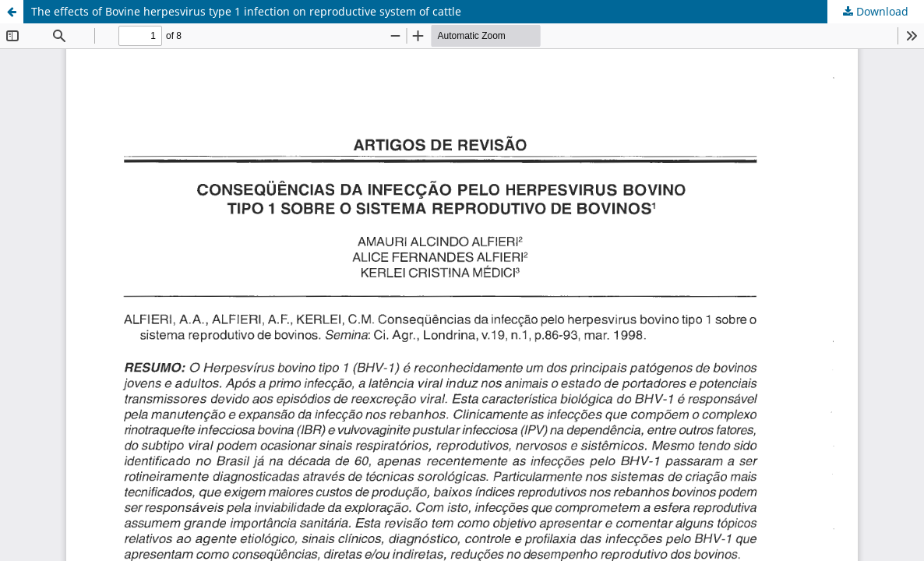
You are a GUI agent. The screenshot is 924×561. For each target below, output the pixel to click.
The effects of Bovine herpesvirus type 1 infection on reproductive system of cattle (246, 11)
